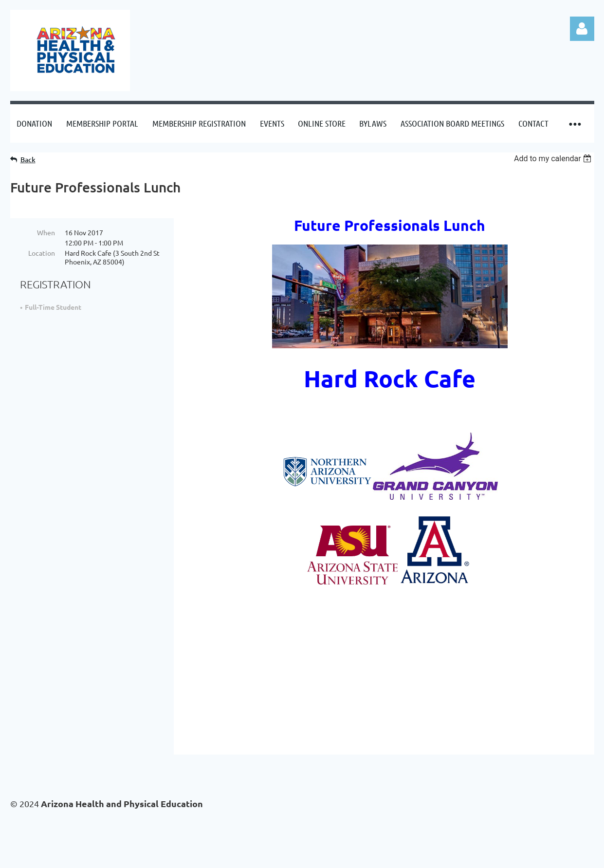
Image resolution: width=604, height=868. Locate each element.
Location (42, 253)
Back (28, 160)
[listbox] (554, 159)
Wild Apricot (478, 856)
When (46, 232)
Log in (582, 29)
